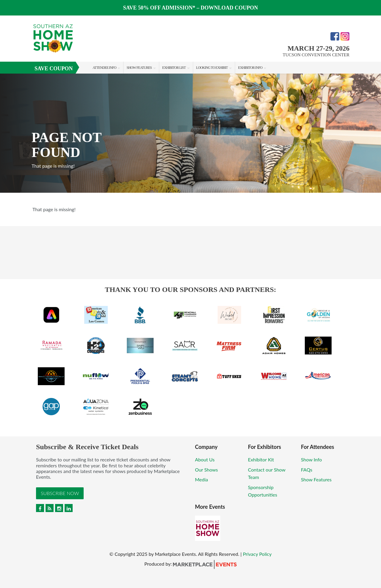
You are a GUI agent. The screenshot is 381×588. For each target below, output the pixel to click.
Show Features (139, 68)
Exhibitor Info (250, 68)
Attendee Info (104, 68)
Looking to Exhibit (212, 68)
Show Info (311, 459)
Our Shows (206, 470)
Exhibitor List (174, 68)
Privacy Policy (257, 554)
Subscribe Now (60, 493)
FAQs (307, 470)
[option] (190, 133)
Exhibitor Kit (261, 459)
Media (202, 479)
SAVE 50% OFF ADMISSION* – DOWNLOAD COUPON (190, 8)
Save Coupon (54, 69)
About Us (205, 459)
